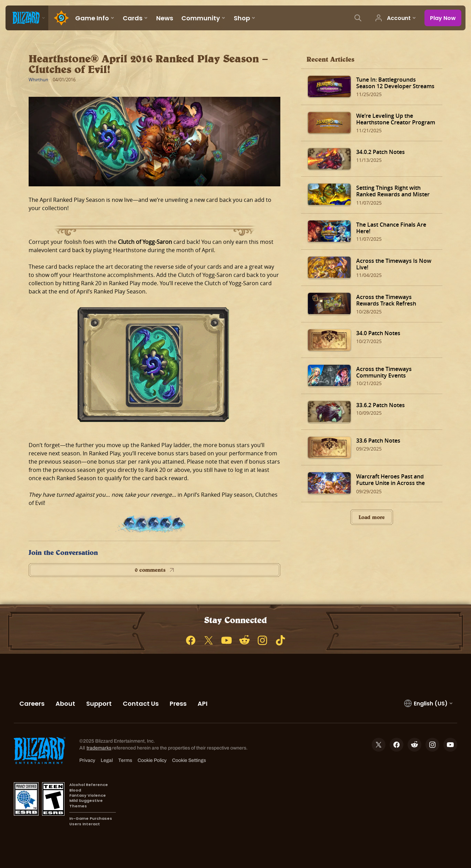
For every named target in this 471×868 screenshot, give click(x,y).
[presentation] (27, 18)
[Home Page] (60, 18)
